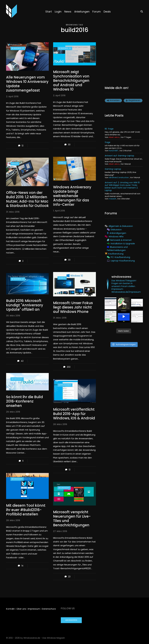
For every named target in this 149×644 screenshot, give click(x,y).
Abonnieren (71, 620)
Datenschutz (49, 609)
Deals (107, 12)
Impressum (34, 609)
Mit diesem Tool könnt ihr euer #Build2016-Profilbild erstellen (26, 510)
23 (69, 577)
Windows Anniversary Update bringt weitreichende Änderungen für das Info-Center (72, 196)
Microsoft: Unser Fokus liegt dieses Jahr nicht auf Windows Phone (73, 307)
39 (69, 260)
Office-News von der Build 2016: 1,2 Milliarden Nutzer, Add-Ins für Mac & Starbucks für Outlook (27, 199)
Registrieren (133, 100)
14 (22, 566)
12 (23, 146)
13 (70, 470)
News (68, 12)
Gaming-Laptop (113, 169)
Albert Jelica (114, 137)
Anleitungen (82, 12)
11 (23, 461)
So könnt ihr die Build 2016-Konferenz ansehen (25, 401)
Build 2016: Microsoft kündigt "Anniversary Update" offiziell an (25, 305)
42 (22, 361)
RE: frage (109, 129)
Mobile (62, 163)
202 (69, 367)
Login (58, 12)
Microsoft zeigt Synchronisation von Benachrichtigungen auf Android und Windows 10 (71, 81)
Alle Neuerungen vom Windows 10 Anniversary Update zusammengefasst (27, 84)
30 (69, 145)
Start (49, 12)
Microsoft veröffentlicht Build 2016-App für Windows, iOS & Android (74, 414)
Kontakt (10, 609)
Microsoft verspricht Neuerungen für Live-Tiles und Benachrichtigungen (72, 519)
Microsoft (17, 379)
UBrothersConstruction (119, 177)
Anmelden (113, 100)
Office (15, 164)
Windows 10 (18, 48)
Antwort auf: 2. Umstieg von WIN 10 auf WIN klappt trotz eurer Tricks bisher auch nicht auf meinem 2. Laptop (122, 186)
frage (108, 142)
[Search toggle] (141, 12)
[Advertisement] (124, 60)
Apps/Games (65, 385)
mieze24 (112, 199)
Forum (97, 12)
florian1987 (113, 151)
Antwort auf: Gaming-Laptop (119, 156)
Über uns (21, 609)
